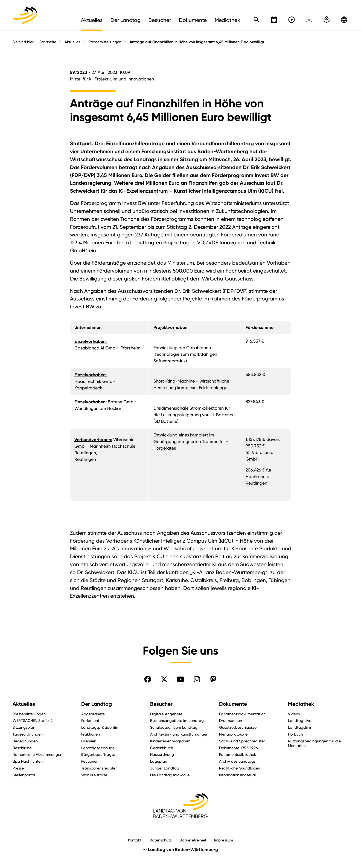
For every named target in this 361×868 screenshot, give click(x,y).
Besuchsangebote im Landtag (177, 720)
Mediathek (301, 704)
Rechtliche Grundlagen (240, 768)
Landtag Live (300, 720)
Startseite (48, 42)
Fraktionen (91, 734)
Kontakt (135, 840)
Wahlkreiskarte (94, 775)
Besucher (161, 704)
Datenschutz (161, 840)
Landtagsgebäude (98, 748)
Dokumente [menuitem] (193, 20)
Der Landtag (97, 704)
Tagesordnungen (28, 734)
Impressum (224, 840)
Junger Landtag (165, 768)
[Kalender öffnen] (274, 20)
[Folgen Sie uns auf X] (164, 679)
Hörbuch (296, 734)
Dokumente (233, 704)
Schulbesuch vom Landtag (174, 727)
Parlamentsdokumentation (242, 714)
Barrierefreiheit (193, 840)
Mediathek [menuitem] (227, 20)
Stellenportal (24, 775)
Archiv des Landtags (237, 761)
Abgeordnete (93, 714)
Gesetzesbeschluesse (238, 727)
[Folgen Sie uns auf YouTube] (180, 679)
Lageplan (159, 761)
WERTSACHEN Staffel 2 (33, 720)
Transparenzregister (99, 768)
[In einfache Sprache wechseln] (309, 20)
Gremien (89, 741)
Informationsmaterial (237, 775)
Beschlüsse (22, 748)
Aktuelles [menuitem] (92, 20)
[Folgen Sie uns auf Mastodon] (213, 679)
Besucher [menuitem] (160, 20)
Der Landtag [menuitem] (126, 20)
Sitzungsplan (24, 727)
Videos (294, 714)
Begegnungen (25, 741)
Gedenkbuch (162, 748)
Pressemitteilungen (105, 42)
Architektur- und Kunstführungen (179, 734)
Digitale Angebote (166, 714)
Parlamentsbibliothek (238, 754)
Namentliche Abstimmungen (37, 754)
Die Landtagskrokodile (170, 775)
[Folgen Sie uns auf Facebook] (148, 679)
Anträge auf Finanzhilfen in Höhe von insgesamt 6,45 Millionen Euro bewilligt (197, 42)
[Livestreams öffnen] (292, 20)
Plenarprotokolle (233, 734)
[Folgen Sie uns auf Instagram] (197, 679)
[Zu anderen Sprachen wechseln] (344, 20)
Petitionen (90, 761)
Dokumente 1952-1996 (238, 748)
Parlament (90, 720)
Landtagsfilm (299, 727)
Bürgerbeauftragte (98, 754)
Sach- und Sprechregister (242, 741)
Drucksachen (231, 720)
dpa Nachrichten (28, 761)
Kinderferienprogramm (170, 741)
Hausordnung (162, 754)
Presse (18, 768)
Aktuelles (72, 42)
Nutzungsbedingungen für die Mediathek (314, 743)
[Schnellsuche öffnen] (257, 20)
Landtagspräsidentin (100, 727)
